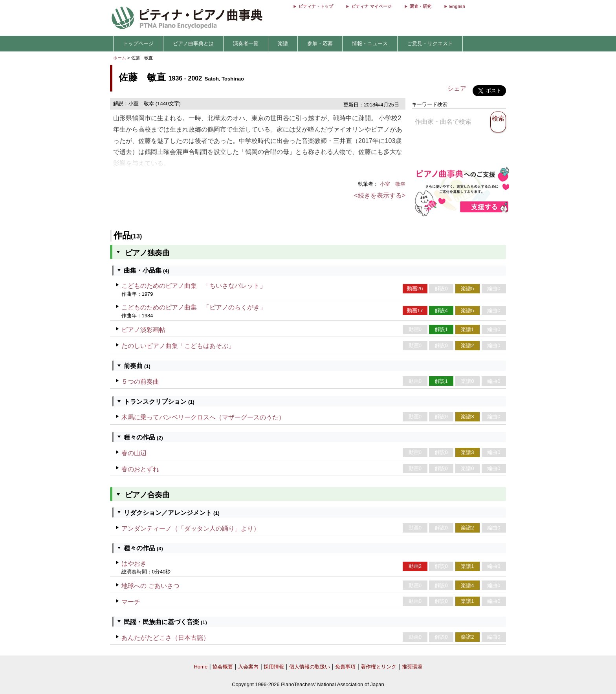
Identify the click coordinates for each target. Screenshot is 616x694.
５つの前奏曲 (140, 382)
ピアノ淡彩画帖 (143, 330)
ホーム (120, 58)
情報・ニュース (370, 43)
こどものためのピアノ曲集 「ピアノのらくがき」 (194, 307)
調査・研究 (421, 6)
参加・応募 (320, 43)
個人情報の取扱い (310, 667)
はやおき (134, 563)
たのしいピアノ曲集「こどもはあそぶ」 (178, 346)
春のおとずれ (140, 469)
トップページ (138, 43)
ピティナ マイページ (371, 6)
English (457, 6)
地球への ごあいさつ (150, 586)
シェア (457, 89)
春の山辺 (134, 453)
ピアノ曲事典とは (193, 43)
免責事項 (345, 667)
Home (201, 667)
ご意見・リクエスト (430, 43)
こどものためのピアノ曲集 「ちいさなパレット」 (194, 286)
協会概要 (223, 667)
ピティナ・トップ (316, 6)
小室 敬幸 (393, 184)
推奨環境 (412, 667)
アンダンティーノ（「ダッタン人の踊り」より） (191, 528)
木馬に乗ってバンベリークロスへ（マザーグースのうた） (203, 417)
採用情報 (274, 667)
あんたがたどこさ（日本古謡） (165, 638)
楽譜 (283, 43)
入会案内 (248, 667)
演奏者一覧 (246, 43)
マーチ (131, 602)
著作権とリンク (379, 667)
